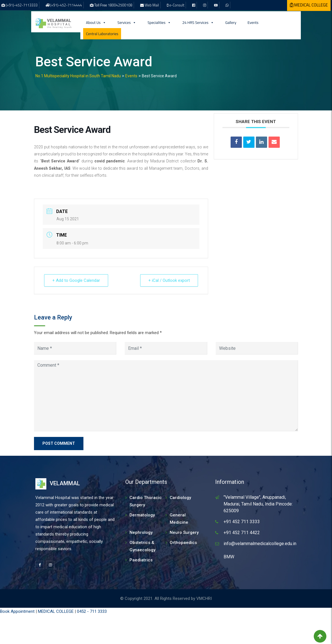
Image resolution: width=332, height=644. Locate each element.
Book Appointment (17, 611)
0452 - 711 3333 (92, 611)
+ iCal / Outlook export (169, 280)
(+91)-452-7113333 (22, 5)
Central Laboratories (102, 34)
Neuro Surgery (184, 532)
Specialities (159, 22)
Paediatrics (141, 560)
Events (253, 22)
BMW (229, 557)
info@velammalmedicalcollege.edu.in (260, 544)
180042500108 (120, 5)
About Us (96, 22)
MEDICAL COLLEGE (56, 611)
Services (127, 22)
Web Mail (152, 5)
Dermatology (142, 515)
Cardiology (180, 498)
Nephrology (141, 532)
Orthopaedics (183, 543)
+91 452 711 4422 (242, 533)
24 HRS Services (198, 22)
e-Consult (177, 5)
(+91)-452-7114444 (66, 5)
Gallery (231, 22)
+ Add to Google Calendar (76, 280)
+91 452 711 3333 (242, 522)
